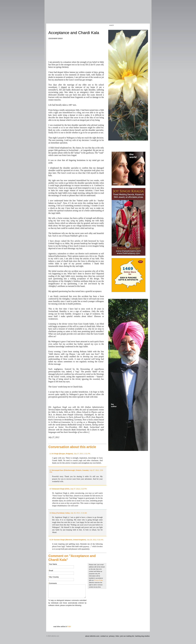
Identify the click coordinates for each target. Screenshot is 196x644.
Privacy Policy (98, 580)
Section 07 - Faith (87, 14)
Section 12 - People (117, 14)
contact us (104, 636)
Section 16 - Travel (146, 14)
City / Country (54, 577)
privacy (112, 636)
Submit (52, 620)
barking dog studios (142, 636)
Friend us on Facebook (138, 25)
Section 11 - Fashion (110, 14)
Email (51, 571)
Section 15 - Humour (140, 14)
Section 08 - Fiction (92, 14)
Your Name (53, 564)
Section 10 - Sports (104, 14)
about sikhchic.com (92, 636)
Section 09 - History (98, 14)
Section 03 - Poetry (61, 14)
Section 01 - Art (47, 14)
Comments (53, 583)
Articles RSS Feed (145, 25)
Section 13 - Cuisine (123, 14)
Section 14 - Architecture (131, 14)
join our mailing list (127, 636)
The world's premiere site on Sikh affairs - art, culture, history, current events (64, 6)
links (117, 636)
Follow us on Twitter (142, 25)
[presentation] (67, 612)
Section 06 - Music (82, 14)
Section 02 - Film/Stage (54, 14)
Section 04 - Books (67, 14)
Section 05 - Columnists (75, 14)
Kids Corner (95, 25)
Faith (69, 627)
